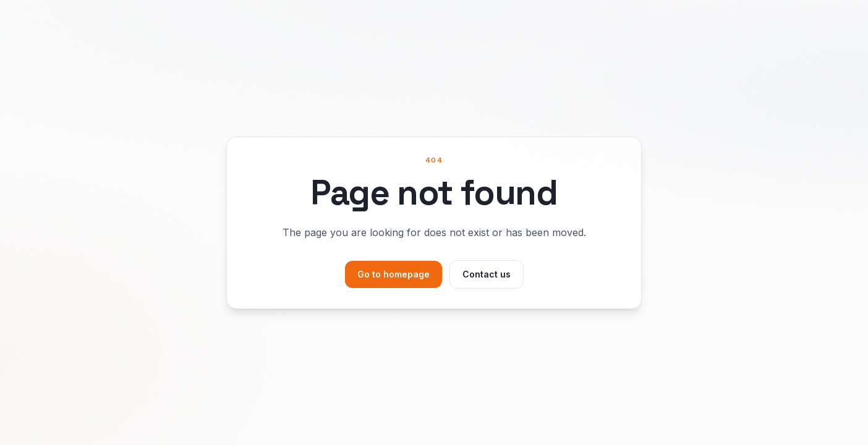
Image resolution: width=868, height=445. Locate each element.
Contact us (487, 274)
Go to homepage (394, 274)
